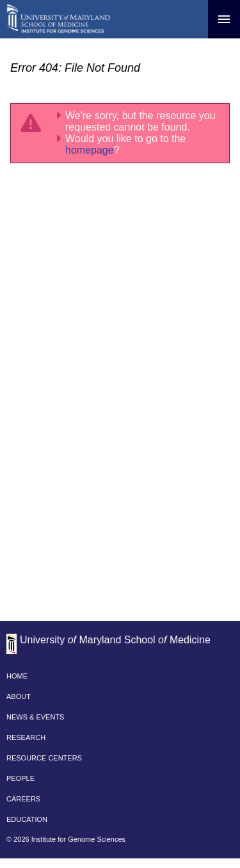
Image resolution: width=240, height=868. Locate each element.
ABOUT (19, 696)
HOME (17, 676)
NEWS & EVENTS (35, 717)
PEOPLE (20, 778)
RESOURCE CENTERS (44, 758)
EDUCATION (27, 819)
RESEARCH (26, 737)
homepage (90, 150)
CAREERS (23, 799)
